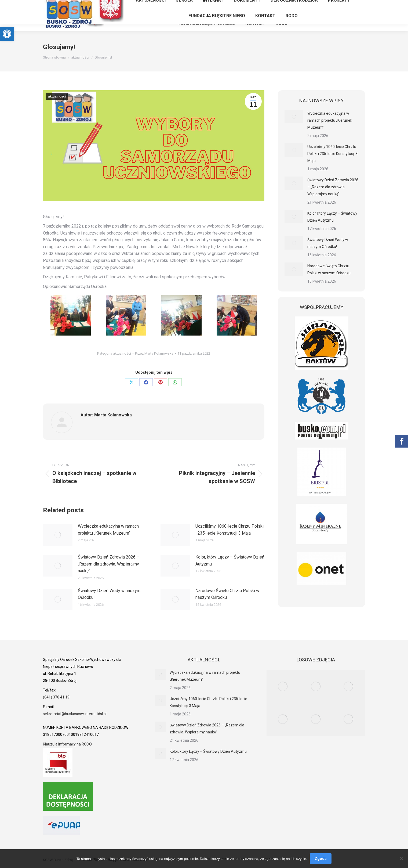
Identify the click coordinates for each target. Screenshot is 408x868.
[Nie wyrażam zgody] (401, 859)
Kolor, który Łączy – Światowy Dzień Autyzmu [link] (230, 561)
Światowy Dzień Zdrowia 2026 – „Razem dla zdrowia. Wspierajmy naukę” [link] (109, 564)
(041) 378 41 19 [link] (56, 697)
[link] (7, 34)
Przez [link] (154, 353)
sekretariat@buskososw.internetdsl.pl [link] (75, 714)
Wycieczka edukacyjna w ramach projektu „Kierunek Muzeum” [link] (108, 530)
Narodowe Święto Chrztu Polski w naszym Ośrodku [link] (227, 594)
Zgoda (321, 859)
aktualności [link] (57, 96)
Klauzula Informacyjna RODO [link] (67, 744)
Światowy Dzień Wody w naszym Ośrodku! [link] (109, 594)
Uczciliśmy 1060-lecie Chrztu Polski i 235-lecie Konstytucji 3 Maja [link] (229, 530)
